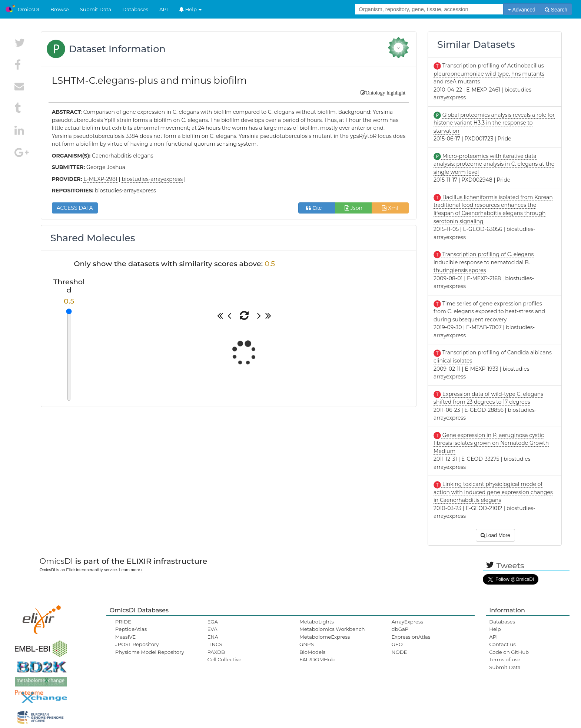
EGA (213, 622)
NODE (399, 652)
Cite (317, 208)
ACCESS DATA (75, 208)
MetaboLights (317, 622)
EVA (212, 629)
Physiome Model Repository (150, 652)
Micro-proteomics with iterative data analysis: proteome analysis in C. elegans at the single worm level (494, 164)
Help (190, 9)
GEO (397, 644)
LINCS (215, 644)
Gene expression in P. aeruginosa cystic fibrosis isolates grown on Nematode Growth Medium (491, 443)
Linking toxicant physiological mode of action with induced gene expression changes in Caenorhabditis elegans (493, 492)
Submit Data (96, 9)
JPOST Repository (137, 644)
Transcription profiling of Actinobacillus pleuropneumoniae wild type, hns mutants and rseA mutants (489, 74)
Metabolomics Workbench (332, 629)
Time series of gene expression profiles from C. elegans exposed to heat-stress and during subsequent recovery (489, 312)
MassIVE (125, 637)
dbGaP (400, 629)
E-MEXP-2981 (100, 179)
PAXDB (216, 652)
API (164, 9)
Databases (135, 9)
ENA (213, 637)
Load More (495, 535)
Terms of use (505, 659)
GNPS (307, 644)
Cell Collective (224, 659)
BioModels (312, 652)
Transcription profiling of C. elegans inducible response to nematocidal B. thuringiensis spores (484, 262)
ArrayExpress (408, 622)
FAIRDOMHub (317, 659)
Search (556, 10)
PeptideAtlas (131, 629)
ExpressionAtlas (411, 637)
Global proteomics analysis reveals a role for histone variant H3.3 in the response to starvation (494, 123)
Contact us (502, 644)
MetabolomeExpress (325, 637)
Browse (60, 9)
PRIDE (123, 622)
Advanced (522, 10)
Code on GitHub (509, 652)
